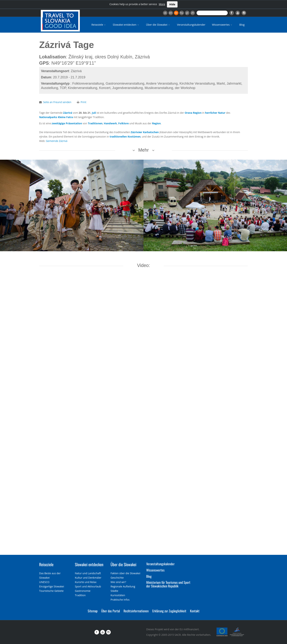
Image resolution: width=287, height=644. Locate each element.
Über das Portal (111, 611)
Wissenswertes (222, 25)
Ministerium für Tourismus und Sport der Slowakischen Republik (168, 584)
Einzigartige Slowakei (52, 586)
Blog (242, 25)
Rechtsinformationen (136, 611)
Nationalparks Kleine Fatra (56, 117)
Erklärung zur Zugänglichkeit (169, 611)
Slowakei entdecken (126, 25)
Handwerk (110, 123)
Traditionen (95, 123)
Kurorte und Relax (86, 582)
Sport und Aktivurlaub (88, 586)
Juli (94, 113)
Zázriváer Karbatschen (145, 132)
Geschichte (117, 578)
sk (165, 13)
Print (83, 102)
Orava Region (193, 113)
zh (193, 13)
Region (156, 123)
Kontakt (195, 611)
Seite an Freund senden (57, 102)
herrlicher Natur (215, 113)
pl (187, 13)
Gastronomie (83, 591)
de (176, 13)
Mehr (144, 150)
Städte (114, 591)
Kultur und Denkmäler (88, 578)
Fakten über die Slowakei (125, 573)
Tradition (80, 595)
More (162, 4)
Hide (172, 4)
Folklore (123, 123)
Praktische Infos (120, 600)
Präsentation (74, 123)
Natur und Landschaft (88, 573)
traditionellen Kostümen (125, 137)
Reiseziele (99, 25)
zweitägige (58, 123)
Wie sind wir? (118, 582)
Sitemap (93, 611)
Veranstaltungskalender (191, 25)
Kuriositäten (118, 595)
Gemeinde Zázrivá (57, 141)
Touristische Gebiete (51, 591)
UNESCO (44, 582)
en (171, 13)
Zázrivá (68, 113)
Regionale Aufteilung (123, 586)
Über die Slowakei (158, 25)
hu (182, 13)
